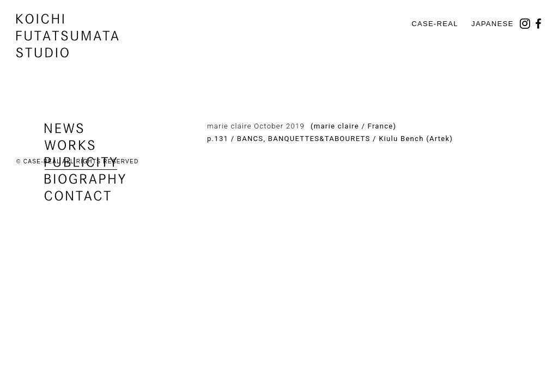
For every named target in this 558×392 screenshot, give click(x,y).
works (70, 145)
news (64, 128)
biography (85, 179)
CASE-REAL (435, 24)
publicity (81, 162)
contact (78, 196)
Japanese (492, 24)
